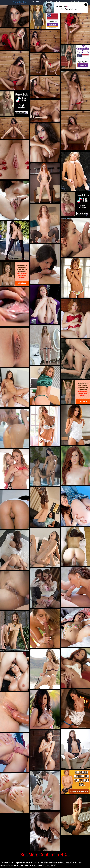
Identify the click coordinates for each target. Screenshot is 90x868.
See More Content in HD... (45, 854)
